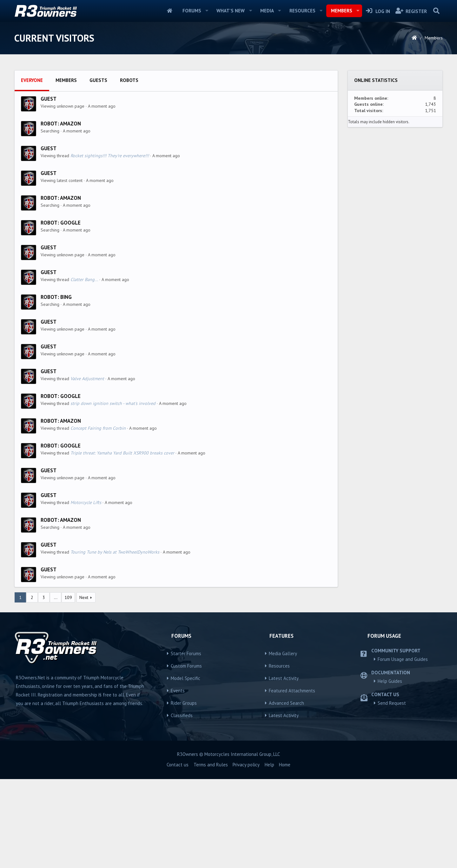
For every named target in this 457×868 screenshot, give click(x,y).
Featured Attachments (292, 780)
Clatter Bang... (84, 368)
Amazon (70, 212)
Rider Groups (184, 792)
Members (342, 11)
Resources (302, 11)
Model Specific (185, 767)
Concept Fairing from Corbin (98, 517)
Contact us (178, 854)
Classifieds (182, 804)
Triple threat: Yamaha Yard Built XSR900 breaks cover (122, 542)
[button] (207, 11)
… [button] (56, 686)
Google (70, 312)
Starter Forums (186, 742)
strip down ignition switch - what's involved (113, 492)
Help (269, 854)
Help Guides (390, 770)
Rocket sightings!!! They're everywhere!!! (110, 245)
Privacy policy (246, 854)
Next (84, 686)
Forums (192, 11)
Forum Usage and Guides (403, 748)
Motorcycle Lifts (86, 591)
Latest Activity (284, 767)
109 (68, 686)
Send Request (392, 792)
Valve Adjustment (87, 468)
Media (267, 11)
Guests (98, 169)
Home (170, 11)
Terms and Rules (211, 854)
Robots (129, 169)
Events (178, 780)
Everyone (32, 169)
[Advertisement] (228, 111)
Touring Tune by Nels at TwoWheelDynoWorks (115, 641)
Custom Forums (186, 755)
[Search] (436, 11)
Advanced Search (286, 792)
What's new (231, 11)
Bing (66, 386)
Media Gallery (283, 742)
